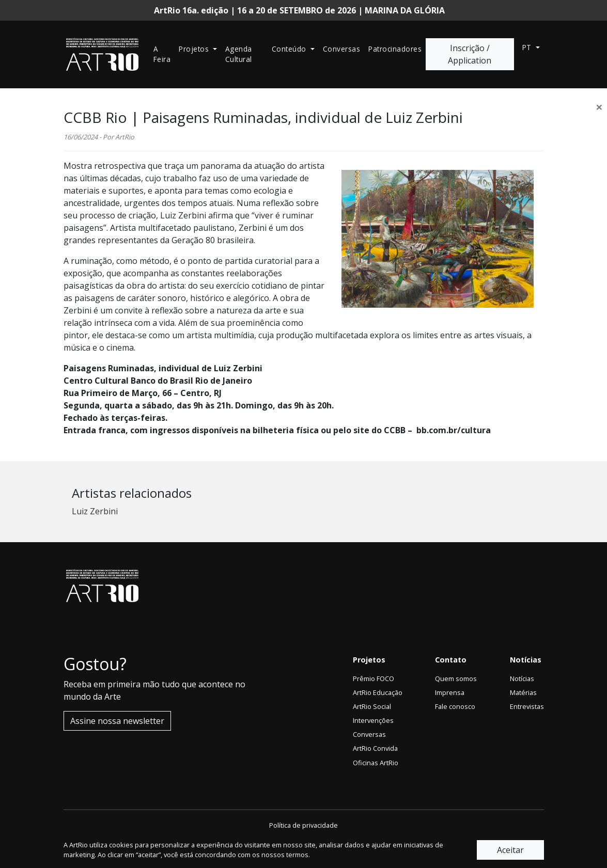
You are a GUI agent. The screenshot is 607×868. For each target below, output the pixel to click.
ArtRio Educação (378, 692)
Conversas (342, 49)
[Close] (599, 107)
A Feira (162, 54)
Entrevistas (527, 706)
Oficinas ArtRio (376, 763)
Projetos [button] (195, 49)
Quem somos (456, 678)
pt (528, 47)
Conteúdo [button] (290, 49)
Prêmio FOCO (373, 678)
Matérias (523, 692)
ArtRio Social (372, 706)
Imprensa (450, 692)
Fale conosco (455, 706)
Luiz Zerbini (95, 511)
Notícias (522, 678)
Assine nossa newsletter (117, 721)
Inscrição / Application (470, 54)
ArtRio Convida (375, 748)
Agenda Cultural (239, 54)
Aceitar (510, 850)
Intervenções (373, 720)
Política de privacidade (303, 825)
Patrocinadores (395, 49)
